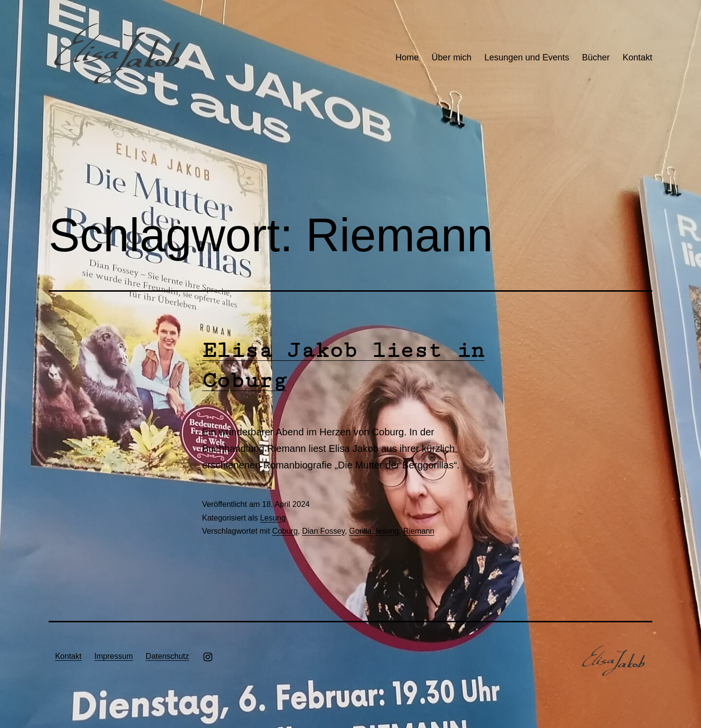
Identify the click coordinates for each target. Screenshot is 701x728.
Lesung (273, 518)
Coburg (285, 531)
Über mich (452, 57)
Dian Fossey (323, 531)
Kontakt (637, 57)
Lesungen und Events (527, 57)
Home (407, 57)
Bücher (596, 57)
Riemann (419, 531)
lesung (387, 531)
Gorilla (360, 531)
